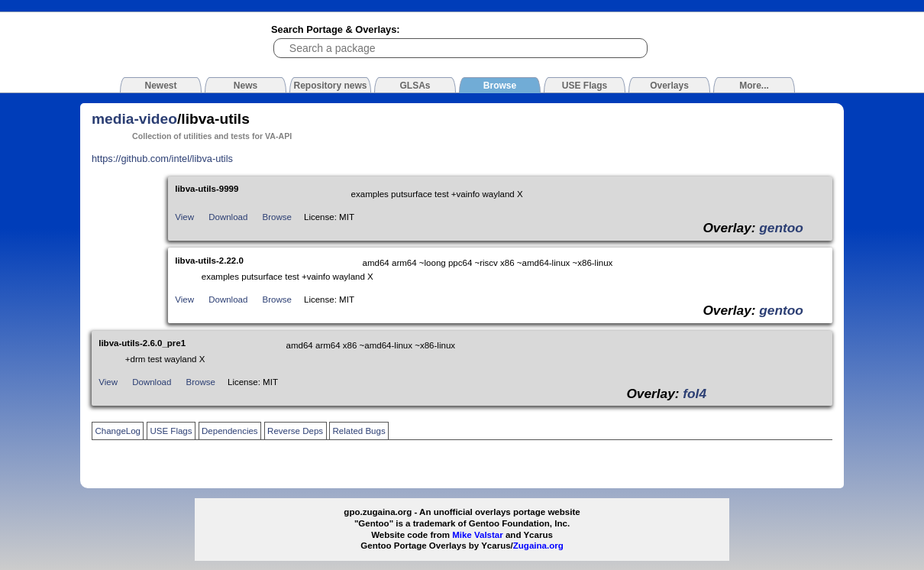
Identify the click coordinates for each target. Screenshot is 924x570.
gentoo (781, 228)
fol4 (695, 393)
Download (228, 217)
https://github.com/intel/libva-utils (162, 159)
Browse (277, 217)
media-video (134, 119)
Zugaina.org (538, 546)
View (184, 217)
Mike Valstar (478, 535)
